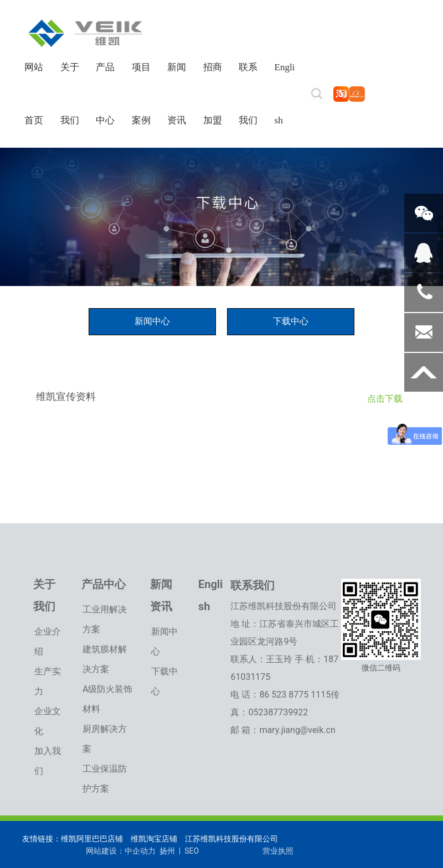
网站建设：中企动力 (121, 851)
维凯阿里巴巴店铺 (92, 839)
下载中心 (291, 321)
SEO (192, 851)
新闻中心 (152, 321)
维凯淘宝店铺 (153, 839)
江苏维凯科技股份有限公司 (231, 839)
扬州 (166, 851)
